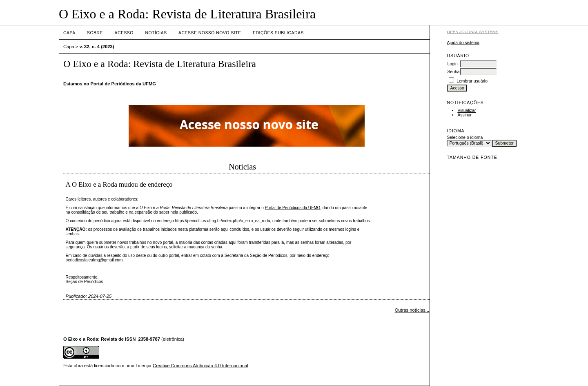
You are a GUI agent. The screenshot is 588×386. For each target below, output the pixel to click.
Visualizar (467, 110)
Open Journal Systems (472, 32)
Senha (453, 72)
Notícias (156, 33)
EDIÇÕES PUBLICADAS (278, 33)
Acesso (124, 33)
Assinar (464, 115)
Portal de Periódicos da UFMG (293, 208)
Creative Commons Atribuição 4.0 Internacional (200, 366)
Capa (69, 33)
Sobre (95, 33)
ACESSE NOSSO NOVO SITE (210, 33)
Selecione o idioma (465, 137)
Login (452, 64)
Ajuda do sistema (463, 43)
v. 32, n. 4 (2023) (97, 47)
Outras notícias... (412, 310)
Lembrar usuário (472, 81)
